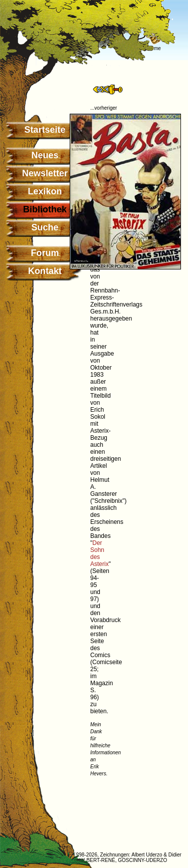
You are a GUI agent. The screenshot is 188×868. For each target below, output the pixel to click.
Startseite (45, 130)
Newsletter (45, 173)
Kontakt (45, 271)
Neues (45, 155)
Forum (45, 253)
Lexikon (45, 191)
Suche (45, 227)
